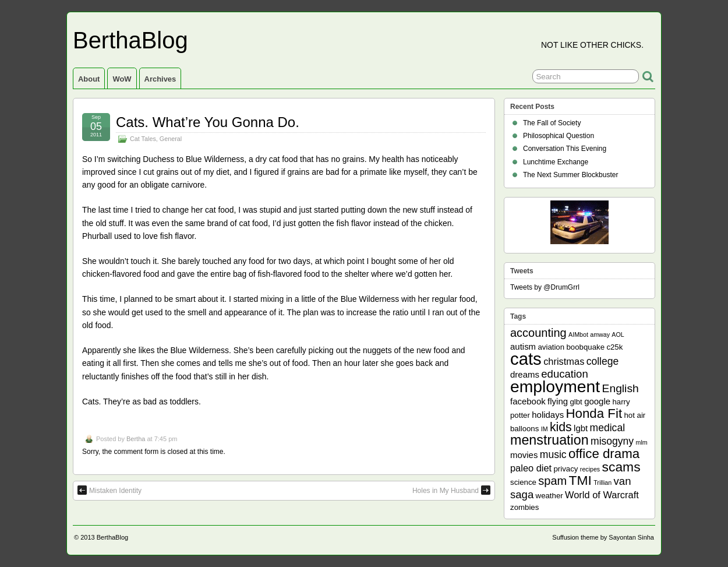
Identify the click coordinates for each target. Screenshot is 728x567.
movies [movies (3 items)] (524, 455)
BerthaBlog (130, 40)
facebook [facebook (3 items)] (528, 401)
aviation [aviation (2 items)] (551, 347)
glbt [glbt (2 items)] (576, 402)
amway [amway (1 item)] (600, 334)
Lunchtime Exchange (556, 162)
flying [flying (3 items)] (558, 401)
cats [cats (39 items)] (526, 359)
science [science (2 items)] (523, 482)
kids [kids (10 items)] (561, 427)
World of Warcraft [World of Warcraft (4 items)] (602, 495)
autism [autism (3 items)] (523, 346)
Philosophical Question (559, 136)
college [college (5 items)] (603, 361)
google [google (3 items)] (597, 401)
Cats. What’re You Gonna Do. (208, 122)
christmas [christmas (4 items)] (564, 361)
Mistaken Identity (109, 490)
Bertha (136, 439)
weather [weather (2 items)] (549, 496)
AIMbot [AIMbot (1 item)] (578, 334)
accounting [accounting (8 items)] (538, 333)
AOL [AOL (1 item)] (618, 334)
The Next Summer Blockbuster (570, 175)
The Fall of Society (552, 123)
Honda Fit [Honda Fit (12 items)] (594, 413)
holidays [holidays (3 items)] (548, 415)
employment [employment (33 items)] (555, 386)
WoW (122, 79)
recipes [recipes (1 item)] (590, 469)
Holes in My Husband (451, 490)
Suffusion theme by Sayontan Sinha (603, 537)
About (89, 79)
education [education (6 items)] (564, 374)
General (171, 139)
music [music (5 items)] (553, 455)
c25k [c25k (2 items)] (614, 347)
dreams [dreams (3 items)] (525, 374)
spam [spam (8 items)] (552, 481)
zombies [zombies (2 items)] (524, 507)
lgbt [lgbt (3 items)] (581, 428)
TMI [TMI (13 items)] (580, 480)
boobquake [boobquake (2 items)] (585, 347)
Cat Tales (143, 139)
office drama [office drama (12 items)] (604, 454)
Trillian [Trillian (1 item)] (602, 483)
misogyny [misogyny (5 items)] (612, 441)
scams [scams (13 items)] (621, 467)
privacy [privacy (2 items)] (566, 469)
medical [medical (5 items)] (607, 428)
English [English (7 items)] (621, 388)
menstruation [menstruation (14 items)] (549, 440)
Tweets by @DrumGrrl (545, 287)
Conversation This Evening (565, 149)
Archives (160, 79)
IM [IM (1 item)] (545, 429)
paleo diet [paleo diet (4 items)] (531, 468)
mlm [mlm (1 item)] (642, 442)
